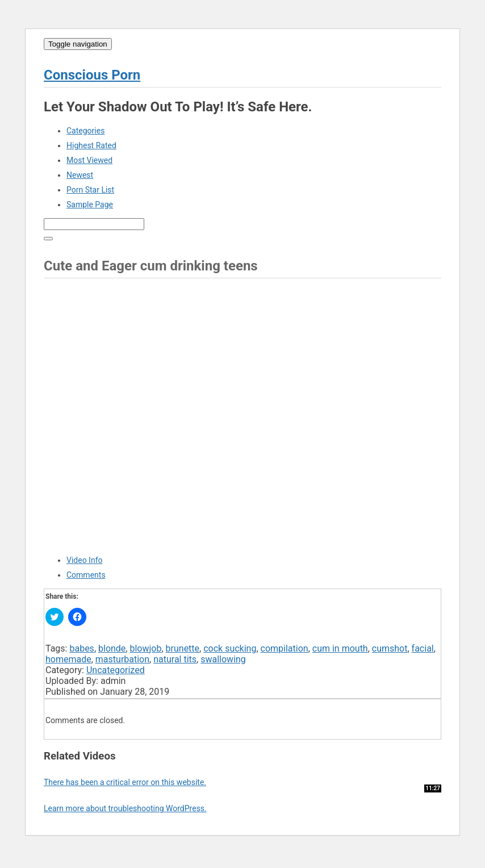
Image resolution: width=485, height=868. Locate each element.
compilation (285, 648)
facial (423, 648)
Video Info (85, 560)
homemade (68, 659)
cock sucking (230, 648)
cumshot (390, 648)
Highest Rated (91, 145)
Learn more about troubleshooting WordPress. (125, 808)
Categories (85, 131)
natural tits (175, 659)
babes (81, 648)
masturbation (122, 659)
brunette (183, 648)
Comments (86, 575)
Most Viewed (89, 160)
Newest (80, 175)
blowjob (145, 648)
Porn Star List (90, 190)
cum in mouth (340, 648)
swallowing (223, 659)
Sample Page (90, 205)
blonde (112, 648)
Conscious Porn (92, 75)
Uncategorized (116, 670)
